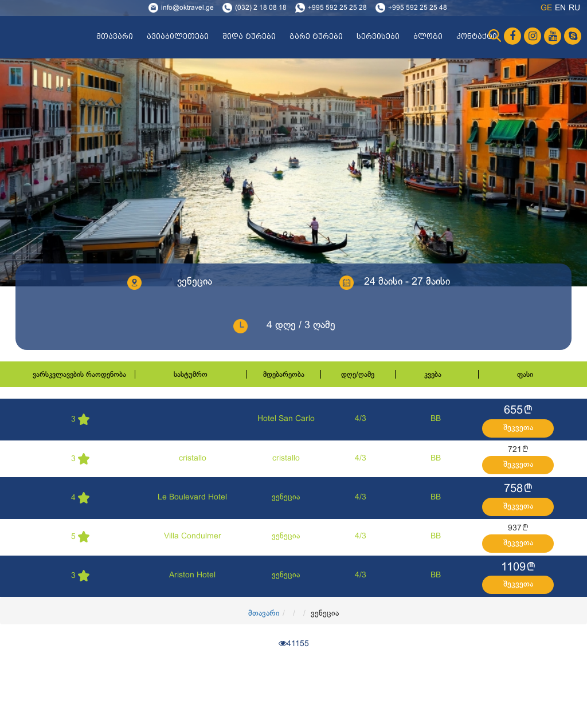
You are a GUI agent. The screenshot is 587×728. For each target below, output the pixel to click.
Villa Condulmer (193, 536)
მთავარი (115, 37)
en (560, 8)
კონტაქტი (477, 37)
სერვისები (378, 37)
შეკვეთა (518, 428)
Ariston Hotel (192, 575)
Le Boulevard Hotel (192, 497)
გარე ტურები (316, 37)
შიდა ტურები (249, 37)
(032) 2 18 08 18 (261, 8)
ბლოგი (428, 37)
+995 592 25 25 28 (337, 8)
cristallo (193, 459)
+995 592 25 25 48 (418, 8)
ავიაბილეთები (178, 37)
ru (574, 8)
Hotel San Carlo (286, 419)
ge (546, 8)
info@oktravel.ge (187, 8)
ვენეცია (286, 497)
